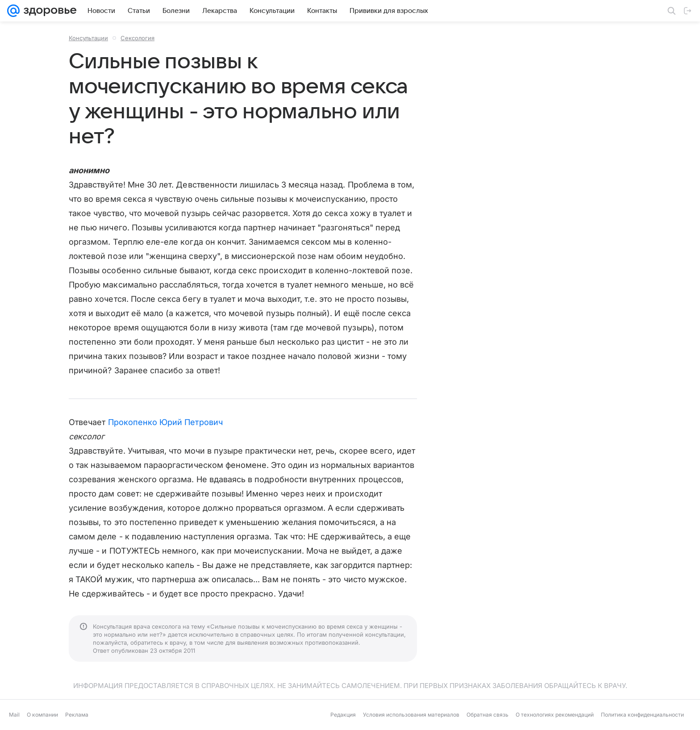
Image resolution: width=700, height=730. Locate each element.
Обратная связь (487, 715)
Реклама (77, 715)
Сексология (137, 38)
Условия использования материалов (411, 715)
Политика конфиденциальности (642, 715)
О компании (42, 715)
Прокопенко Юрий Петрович (165, 422)
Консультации (88, 38)
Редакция (343, 715)
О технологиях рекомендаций (555, 715)
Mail (14, 715)
